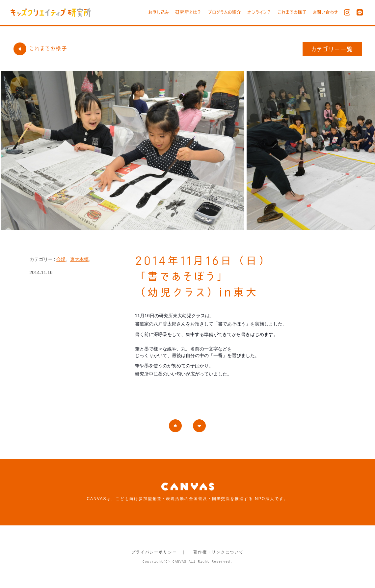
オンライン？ (259, 12)
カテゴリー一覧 (332, 49)
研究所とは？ (188, 12)
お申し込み (159, 12)
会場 (61, 259)
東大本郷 (79, 259)
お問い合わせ (325, 12)
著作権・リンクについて (218, 552)
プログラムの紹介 (224, 12)
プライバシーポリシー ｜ (159, 552)
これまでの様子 (292, 12)
